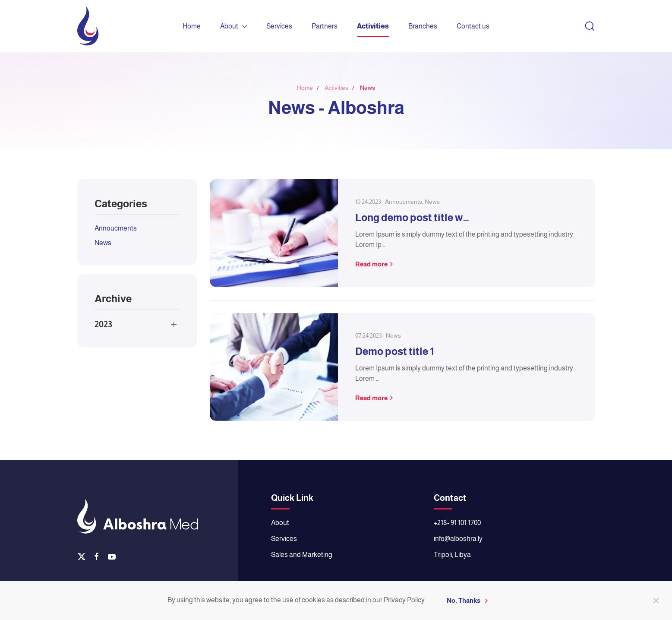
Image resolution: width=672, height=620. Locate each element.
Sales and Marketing (302, 555)
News (103, 243)
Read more (371, 264)
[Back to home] (88, 26)
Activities (373, 26)
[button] (590, 26)
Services (279, 26)
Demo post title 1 (395, 351)
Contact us (473, 26)
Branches (423, 26)
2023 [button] (103, 324)
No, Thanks (464, 600)
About (280, 523)
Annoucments (116, 228)
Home (192, 26)
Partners (325, 26)
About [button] (233, 26)
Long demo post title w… (412, 217)
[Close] (656, 601)
